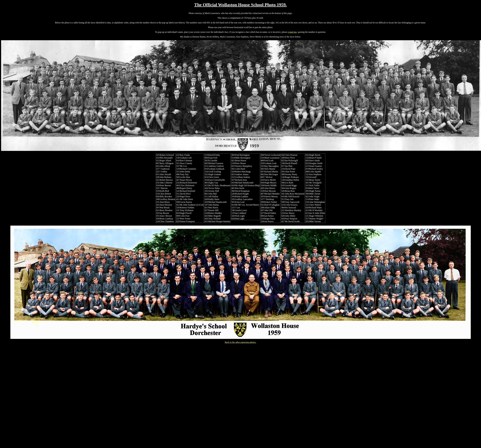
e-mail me (292, 32)
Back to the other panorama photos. (241, 342)
